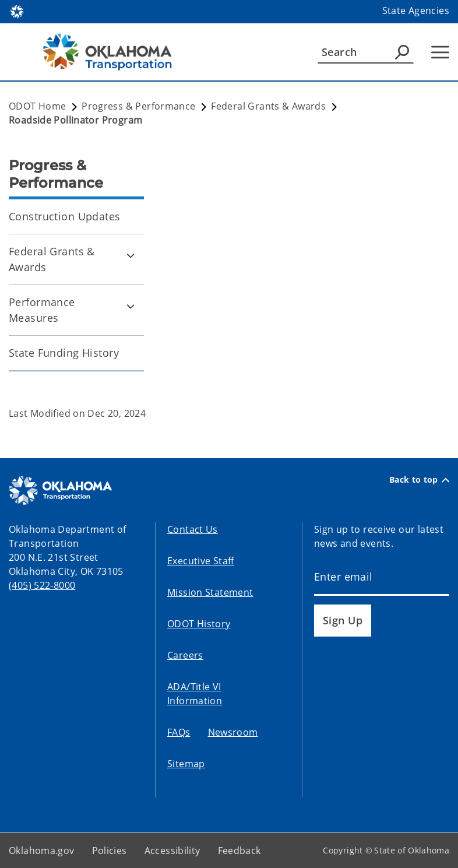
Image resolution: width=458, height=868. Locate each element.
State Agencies (416, 10)
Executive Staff (201, 561)
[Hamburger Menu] (440, 52)
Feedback (239, 851)
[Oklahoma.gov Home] (17, 11)
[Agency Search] (402, 52)
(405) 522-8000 (42, 585)
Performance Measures (42, 310)
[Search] (366, 52)
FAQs (179, 732)
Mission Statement (210, 592)
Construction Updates (65, 216)
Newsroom (233, 732)
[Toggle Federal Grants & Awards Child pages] (131, 255)
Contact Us (193, 529)
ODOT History (199, 624)
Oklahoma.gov (42, 851)
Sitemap (186, 764)
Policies (110, 851)
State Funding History (64, 353)
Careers (185, 655)
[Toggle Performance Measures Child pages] (131, 306)
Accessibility (172, 851)
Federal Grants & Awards (52, 259)
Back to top (419, 480)
